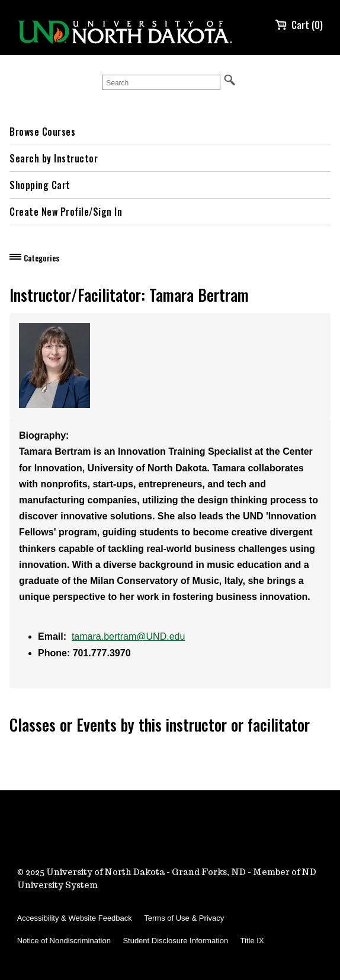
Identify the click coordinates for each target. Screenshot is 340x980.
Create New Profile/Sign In (66, 212)
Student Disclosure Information (175, 941)
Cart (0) (299, 25)
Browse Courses (42, 132)
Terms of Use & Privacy (184, 918)
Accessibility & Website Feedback (75, 918)
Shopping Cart (40, 185)
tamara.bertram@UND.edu (128, 636)
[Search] (161, 82)
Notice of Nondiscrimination (64, 941)
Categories (41, 258)
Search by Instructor (54, 158)
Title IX (252, 941)
